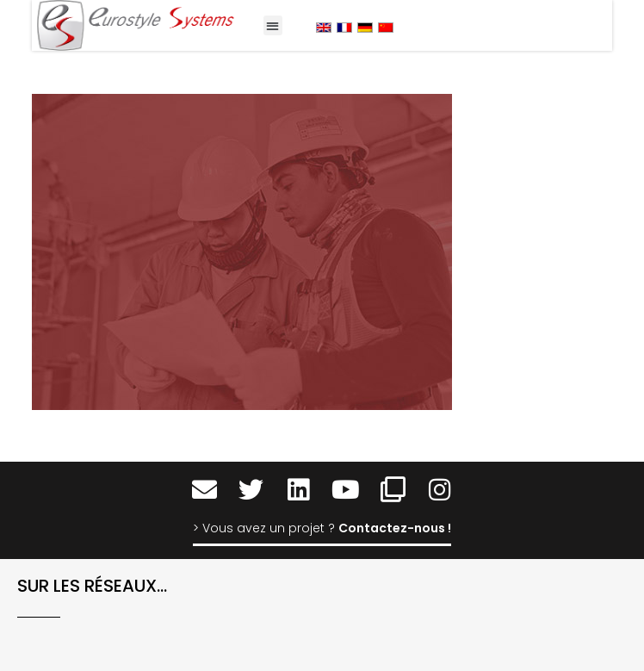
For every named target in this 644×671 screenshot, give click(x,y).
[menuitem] (324, 27)
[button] (273, 25)
